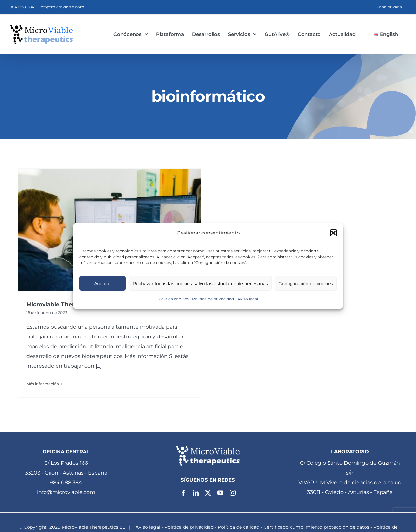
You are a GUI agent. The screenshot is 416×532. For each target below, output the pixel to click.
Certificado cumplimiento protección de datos (316, 526)
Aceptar (102, 283)
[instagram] (233, 491)
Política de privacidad (213, 299)
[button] (333, 233)
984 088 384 (66, 481)
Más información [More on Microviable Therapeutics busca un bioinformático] (43, 384)
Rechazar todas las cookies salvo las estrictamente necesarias (200, 283)
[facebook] (183, 491)
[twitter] (208, 491)
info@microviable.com (62, 7)
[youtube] (220, 491)
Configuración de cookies (306, 283)
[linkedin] (196, 491)
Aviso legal (248, 299)
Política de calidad (239, 526)
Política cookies (174, 299)
